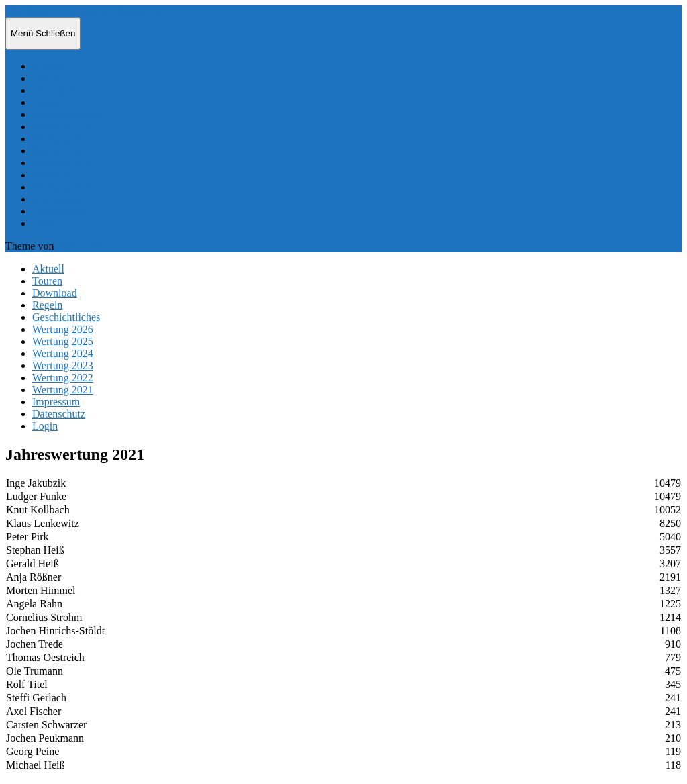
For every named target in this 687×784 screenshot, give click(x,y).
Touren (47, 78)
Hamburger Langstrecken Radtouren (84, 11)
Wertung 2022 (63, 175)
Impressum (56, 199)
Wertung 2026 (63, 127)
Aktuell (48, 66)
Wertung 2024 (63, 151)
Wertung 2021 (63, 187)
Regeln (47, 102)
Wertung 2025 (63, 139)
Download (55, 90)
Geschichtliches (66, 114)
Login (45, 223)
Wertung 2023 (63, 163)
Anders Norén (87, 246)
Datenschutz (59, 211)
